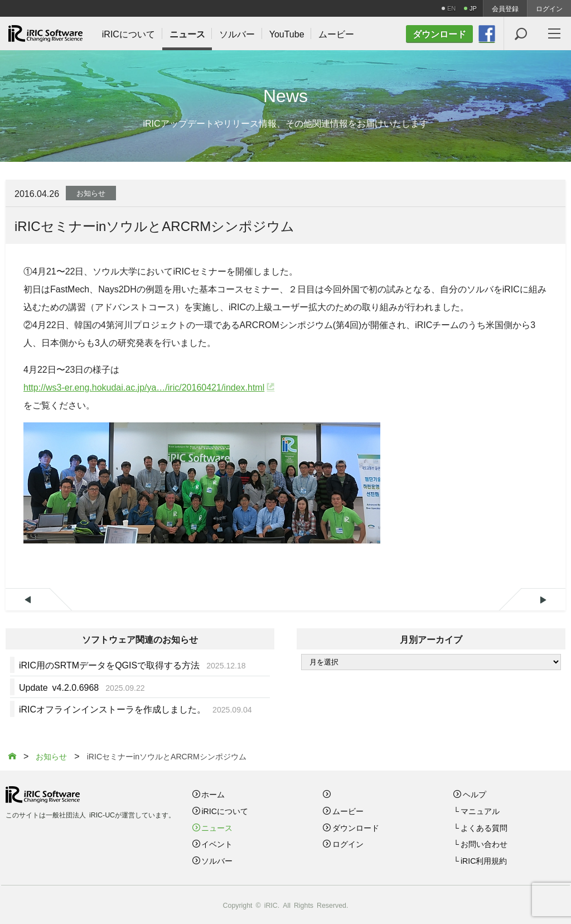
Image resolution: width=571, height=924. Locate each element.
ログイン (549, 8)
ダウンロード (356, 827)
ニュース (217, 827)
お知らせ (91, 193)
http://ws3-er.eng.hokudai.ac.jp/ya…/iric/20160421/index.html (144, 387)
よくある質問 (484, 827)
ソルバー (217, 860)
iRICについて (224, 811)
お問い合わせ (484, 844)
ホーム (213, 794)
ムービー (348, 811)
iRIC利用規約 (484, 860)
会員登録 (505, 8)
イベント (217, 844)
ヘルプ (475, 794)
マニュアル (480, 811)
